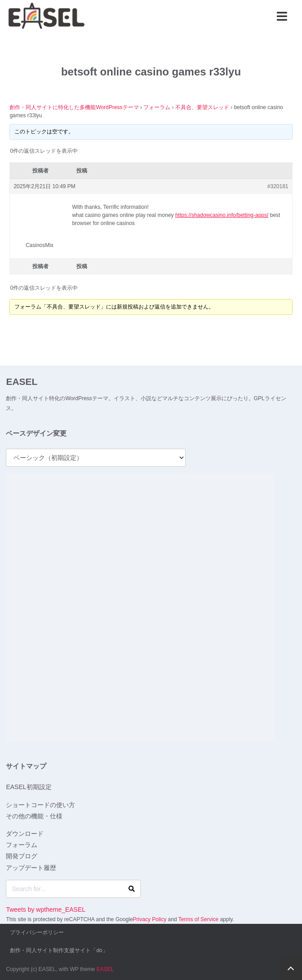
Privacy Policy (150, 919)
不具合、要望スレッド (202, 107)
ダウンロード (25, 834)
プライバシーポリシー (37, 932)
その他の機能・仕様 (34, 816)
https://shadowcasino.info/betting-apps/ (222, 215)
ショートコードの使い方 (40, 805)
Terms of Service (198, 919)
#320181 (278, 186)
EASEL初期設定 (29, 787)
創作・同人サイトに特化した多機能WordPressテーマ (74, 107)
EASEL (22, 382)
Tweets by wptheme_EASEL (46, 909)
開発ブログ (22, 856)
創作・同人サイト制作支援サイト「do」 (59, 950)
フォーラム (157, 107)
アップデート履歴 (31, 868)
